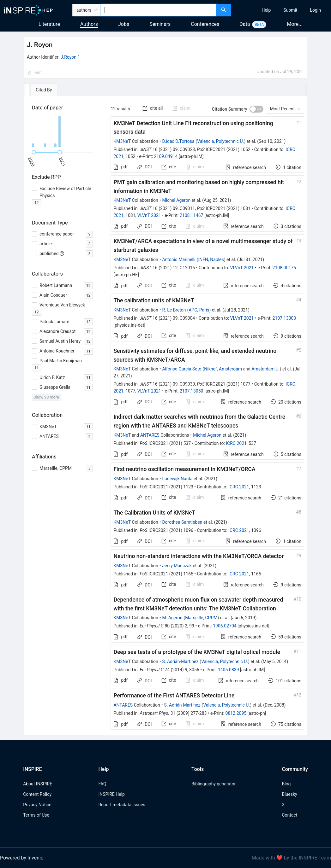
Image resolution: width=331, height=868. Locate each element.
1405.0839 (229, 670)
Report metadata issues (122, 805)
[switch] (256, 109)
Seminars (160, 24)
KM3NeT (122, 141)
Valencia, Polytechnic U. (220, 141)
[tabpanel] (165, 416)
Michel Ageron (176, 200)
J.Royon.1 (70, 57)
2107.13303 (284, 318)
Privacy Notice (37, 805)
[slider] (34, 152)
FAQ (102, 784)
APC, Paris (199, 310)
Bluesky (289, 794)
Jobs (124, 24)
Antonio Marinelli (179, 259)
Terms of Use (36, 815)
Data (245, 24)
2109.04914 (166, 156)
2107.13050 (192, 391)
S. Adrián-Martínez (180, 661)
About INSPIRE (38, 784)
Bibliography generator (214, 784)
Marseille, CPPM (201, 618)
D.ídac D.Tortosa (178, 141)
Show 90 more (46, 397)
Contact (289, 815)
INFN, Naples (211, 259)
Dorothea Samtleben (182, 522)
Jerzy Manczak (177, 566)
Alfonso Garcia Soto (182, 369)
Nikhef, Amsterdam (223, 369)
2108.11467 (192, 215)
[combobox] (158, 10)
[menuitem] (266, 10)
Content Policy (37, 794)
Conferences (205, 24)
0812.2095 (236, 713)
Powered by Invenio (22, 858)
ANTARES (150, 435)
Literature (49, 24)
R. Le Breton (174, 310)
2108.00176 (284, 268)
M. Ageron (172, 618)
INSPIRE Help (111, 794)
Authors (89, 24)
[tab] (43, 90)
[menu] (282, 10)
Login (315, 10)
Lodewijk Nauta (177, 479)
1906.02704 (225, 626)
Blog (286, 784)
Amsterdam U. (265, 369)
